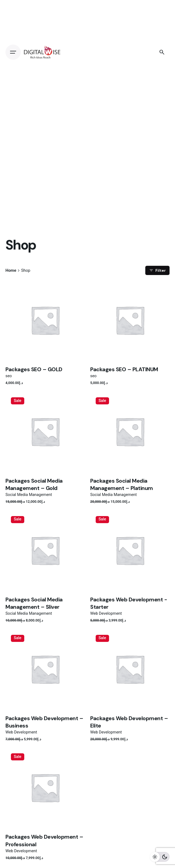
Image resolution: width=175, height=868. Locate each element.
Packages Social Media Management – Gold (34, 484)
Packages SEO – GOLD (34, 369)
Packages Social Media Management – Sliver (34, 603)
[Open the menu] (13, 52)
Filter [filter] (157, 270)
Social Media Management (29, 495)
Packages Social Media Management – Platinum (122, 484)
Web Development (106, 613)
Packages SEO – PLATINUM (124, 369)
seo (9, 376)
